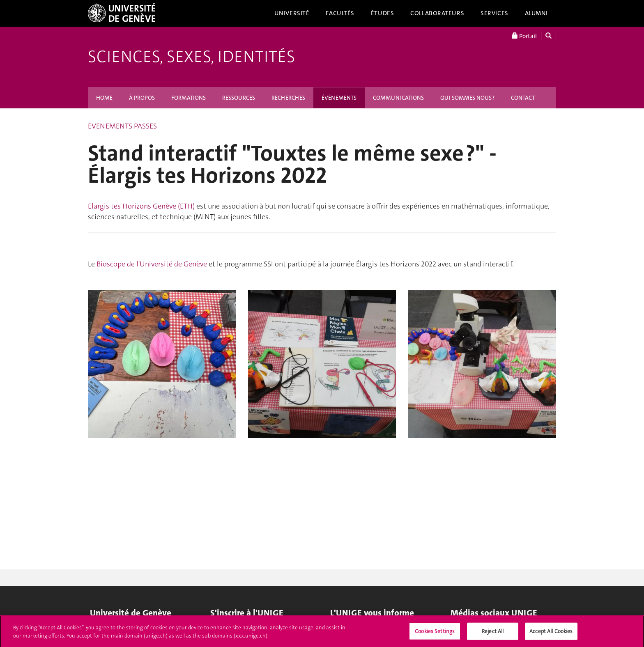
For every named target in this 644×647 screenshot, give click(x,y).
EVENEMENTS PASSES (122, 126)
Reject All (493, 633)
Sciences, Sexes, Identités (191, 57)
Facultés (340, 13)
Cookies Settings (435, 633)
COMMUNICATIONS (398, 98)
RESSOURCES (239, 98)
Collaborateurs (437, 13)
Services (494, 13)
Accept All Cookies (551, 633)
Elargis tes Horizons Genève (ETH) (141, 206)
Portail (524, 36)
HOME (104, 98)
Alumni (536, 13)
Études (382, 13)
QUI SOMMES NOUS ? (467, 98)
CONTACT (523, 98)
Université (292, 13)
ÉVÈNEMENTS (339, 98)
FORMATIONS (189, 98)
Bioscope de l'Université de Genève (152, 264)
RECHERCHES (288, 98)
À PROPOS (142, 98)
